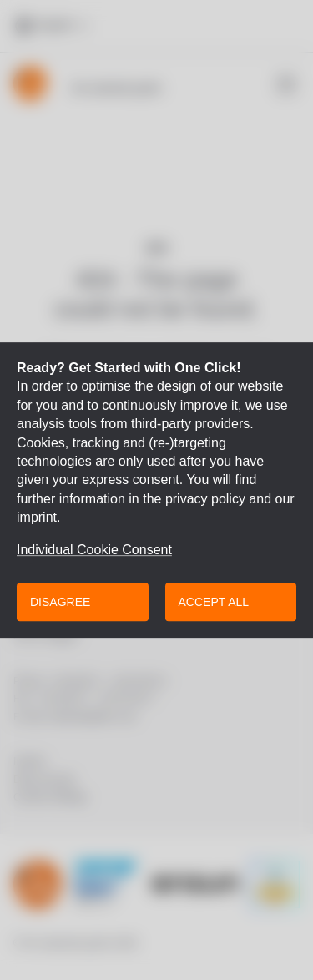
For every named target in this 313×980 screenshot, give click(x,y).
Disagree (60, 602)
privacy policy (205, 499)
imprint (37, 517)
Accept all (214, 602)
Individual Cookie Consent (94, 550)
